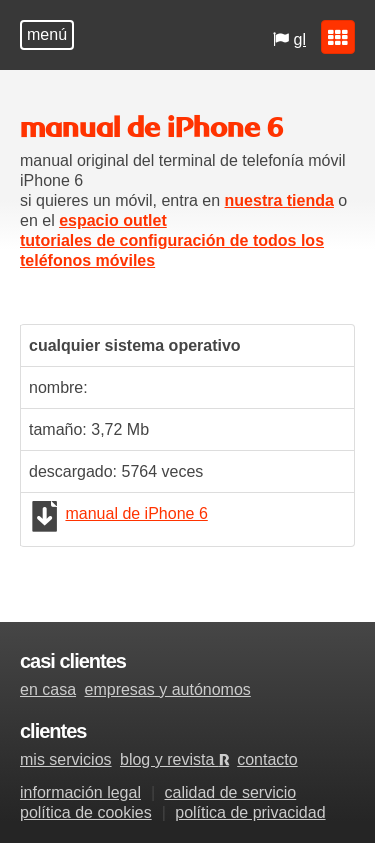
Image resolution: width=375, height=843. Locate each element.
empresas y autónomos (168, 689)
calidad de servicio (231, 792)
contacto (267, 759)
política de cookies (86, 812)
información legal (80, 792)
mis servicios (66, 759)
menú (47, 34)
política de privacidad (250, 812)
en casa (48, 689)
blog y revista (174, 759)
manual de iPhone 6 (136, 513)
